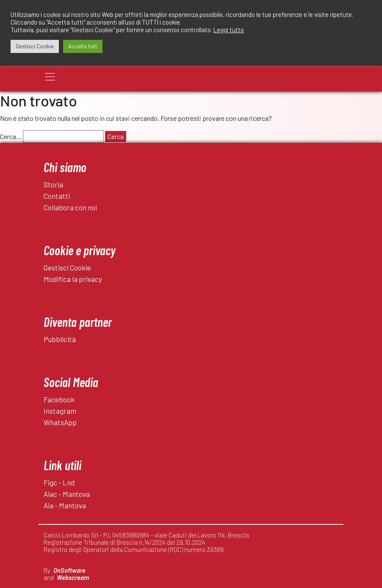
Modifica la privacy (73, 279)
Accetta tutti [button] (83, 46)
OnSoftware (69, 570)
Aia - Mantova (65, 505)
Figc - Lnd (59, 482)
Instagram (60, 411)
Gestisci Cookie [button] (35, 46)
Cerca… (11, 136)
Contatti (57, 196)
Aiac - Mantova (67, 494)
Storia (53, 184)
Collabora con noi (70, 207)
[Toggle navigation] (50, 77)
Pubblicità (60, 339)
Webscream (73, 577)
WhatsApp (60, 422)
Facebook (59, 399)
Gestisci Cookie (67, 268)
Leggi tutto (229, 30)
